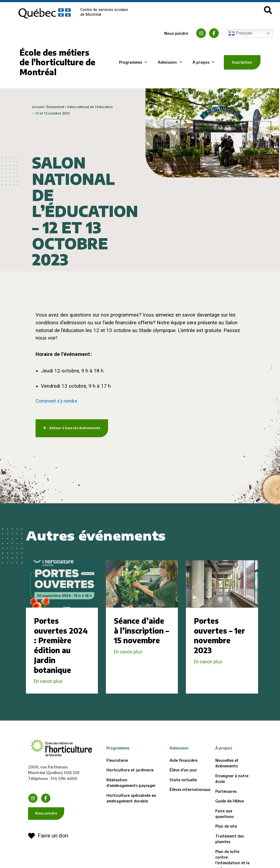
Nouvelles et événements (227, 775)
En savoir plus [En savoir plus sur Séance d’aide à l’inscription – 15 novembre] (129, 663)
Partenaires (226, 803)
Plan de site (226, 838)
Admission (170, 62)
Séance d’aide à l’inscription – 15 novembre (141, 637)
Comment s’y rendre (58, 401)
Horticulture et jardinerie (130, 781)
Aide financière (183, 772)
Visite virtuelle (183, 791)
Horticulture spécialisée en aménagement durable (131, 809)
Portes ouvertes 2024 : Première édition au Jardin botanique (54, 651)
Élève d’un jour (183, 781)
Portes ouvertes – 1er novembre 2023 (222, 637)
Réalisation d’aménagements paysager (131, 794)
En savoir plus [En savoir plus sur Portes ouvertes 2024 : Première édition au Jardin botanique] (49, 693)
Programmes (133, 62)
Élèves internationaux (190, 801)
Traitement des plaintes (230, 850)
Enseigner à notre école (232, 790)
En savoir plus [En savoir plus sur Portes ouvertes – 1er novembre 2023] (209, 663)
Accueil (38, 107)
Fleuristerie (117, 772)
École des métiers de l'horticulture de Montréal (57, 62)
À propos (204, 62)
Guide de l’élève (230, 812)
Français (240, 33)
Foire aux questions (225, 825)
